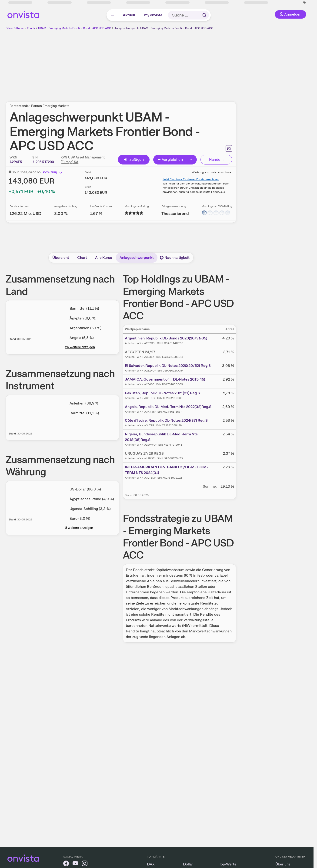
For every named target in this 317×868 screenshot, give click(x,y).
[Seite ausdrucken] (229, 148)
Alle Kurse (104, 258)
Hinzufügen (134, 159)
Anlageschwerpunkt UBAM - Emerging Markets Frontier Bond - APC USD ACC (164, 28)
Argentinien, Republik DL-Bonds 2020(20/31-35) (166, 338)
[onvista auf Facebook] (66, 864)
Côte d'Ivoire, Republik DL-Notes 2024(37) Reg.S (166, 420)
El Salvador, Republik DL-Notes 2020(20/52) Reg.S (168, 366)
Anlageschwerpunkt (137, 258)
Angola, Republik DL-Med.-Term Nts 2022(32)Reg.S (168, 407)
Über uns (283, 864)
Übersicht (61, 258)
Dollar (188, 864)
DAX (151, 864)
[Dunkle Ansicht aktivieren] (305, 2)
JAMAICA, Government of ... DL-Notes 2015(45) (165, 379)
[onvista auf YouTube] (75, 864)
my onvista (153, 15)
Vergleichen (170, 159)
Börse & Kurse (15, 28)
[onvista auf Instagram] (85, 864)
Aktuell (129, 15)
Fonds (31, 28)
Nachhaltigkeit (175, 258)
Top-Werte (228, 864)
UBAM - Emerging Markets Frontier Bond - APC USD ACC (75, 28)
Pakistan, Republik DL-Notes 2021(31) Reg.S (162, 393)
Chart (82, 258)
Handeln (216, 159)
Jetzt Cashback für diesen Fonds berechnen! (191, 179)
